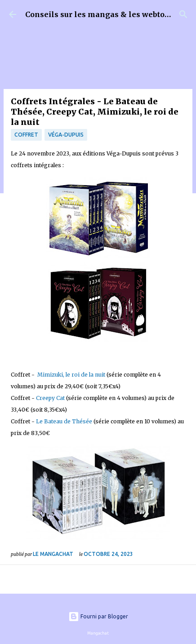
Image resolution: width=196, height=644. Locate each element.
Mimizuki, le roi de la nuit (71, 375)
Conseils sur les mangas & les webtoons (102, 14)
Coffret (26, 135)
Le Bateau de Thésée (64, 421)
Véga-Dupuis (66, 135)
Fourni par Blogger (98, 616)
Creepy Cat (50, 398)
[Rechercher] (183, 14)
